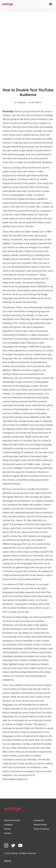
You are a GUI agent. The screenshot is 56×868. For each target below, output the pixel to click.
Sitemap (8, 861)
